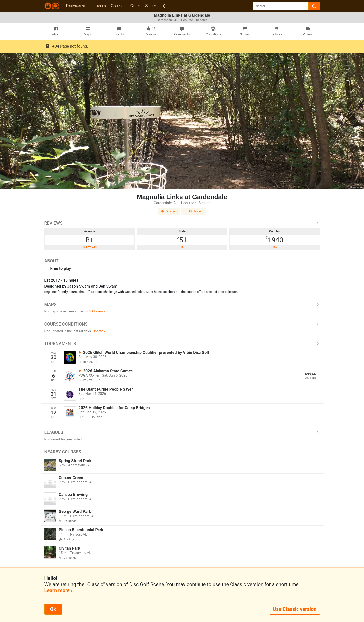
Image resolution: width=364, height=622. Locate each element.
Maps (182, 305)
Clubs (135, 6)
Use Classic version (295, 609)
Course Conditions (182, 324)
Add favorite (194, 211)
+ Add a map (95, 311)
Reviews (182, 223)
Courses (118, 6)
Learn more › (58, 590)
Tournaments (76, 6)
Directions (169, 211)
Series (151, 6)
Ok (53, 609)
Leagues (99, 6)
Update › (99, 331)
